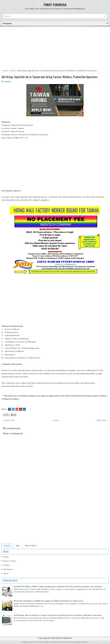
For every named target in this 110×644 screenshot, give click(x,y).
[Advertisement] (55, 48)
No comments (6, 81)
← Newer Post (8, 420)
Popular (7, 546)
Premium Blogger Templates (47, 642)
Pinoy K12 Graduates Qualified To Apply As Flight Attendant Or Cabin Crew (48, 601)
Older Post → (102, 420)
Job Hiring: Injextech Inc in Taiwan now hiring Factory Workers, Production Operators (49, 77)
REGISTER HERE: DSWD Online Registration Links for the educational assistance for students (58, 587)
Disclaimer (8, 569)
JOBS (12, 71)
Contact (7, 565)
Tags (18, 546)
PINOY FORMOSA (55, 5)
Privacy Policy (10, 561)
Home (5, 71)
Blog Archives (31, 546)
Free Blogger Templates (79, 642)
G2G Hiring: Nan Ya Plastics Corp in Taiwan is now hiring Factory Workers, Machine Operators (58, 615)
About (6, 574)
